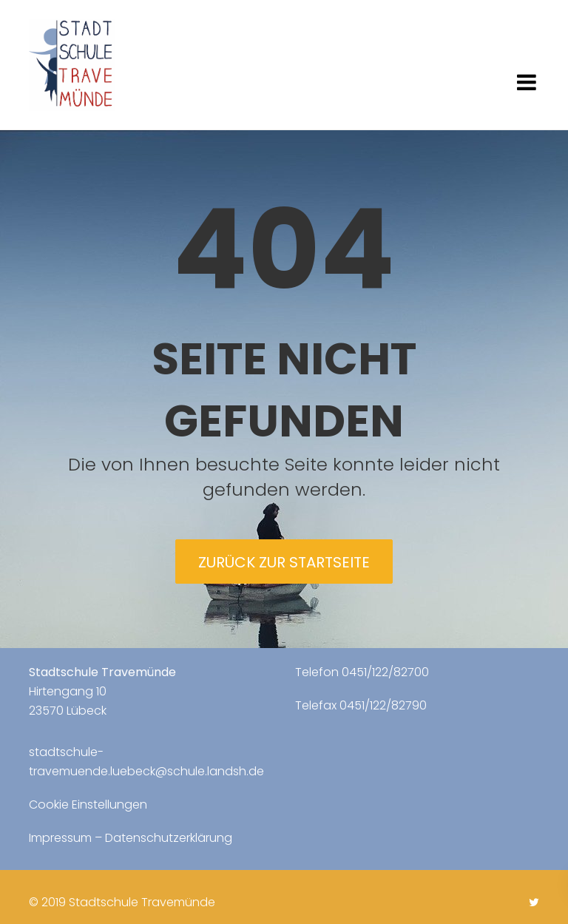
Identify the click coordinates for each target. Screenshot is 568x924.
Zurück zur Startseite (284, 562)
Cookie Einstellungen (88, 805)
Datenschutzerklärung (169, 838)
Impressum (60, 838)
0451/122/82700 (385, 672)
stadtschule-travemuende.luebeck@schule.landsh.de (146, 762)
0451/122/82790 (383, 705)
